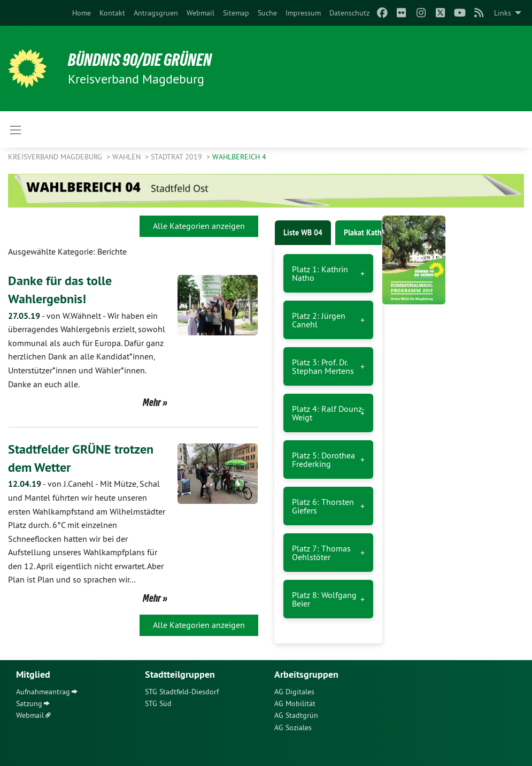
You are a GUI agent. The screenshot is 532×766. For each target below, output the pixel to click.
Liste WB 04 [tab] (303, 233)
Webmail (201, 13)
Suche (267, 13)
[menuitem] (82, 13)
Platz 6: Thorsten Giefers (323, 506)
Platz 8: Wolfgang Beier (324, 599)
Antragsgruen (156, 13)
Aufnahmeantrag (43, 692)
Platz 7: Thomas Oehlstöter (321, 553)
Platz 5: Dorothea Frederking (323, 459)
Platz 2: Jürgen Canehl (319, 320)
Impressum (303, 13)
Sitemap (236, 13)
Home (82, 13)
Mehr (152, 402)
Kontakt (112, 13)
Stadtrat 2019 (178, 157)
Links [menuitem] (503, 13)
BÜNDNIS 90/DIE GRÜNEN (140, 60)
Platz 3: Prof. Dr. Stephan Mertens (323, 366)
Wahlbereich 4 (239, 157)
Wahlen (128, 157)
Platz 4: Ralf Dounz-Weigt (328, 413)
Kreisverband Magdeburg (56, 157)
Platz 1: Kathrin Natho (320, 273)
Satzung (29, 703)
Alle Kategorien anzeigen (199, 226)
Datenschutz (349, 13)
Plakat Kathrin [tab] (367, 233)
